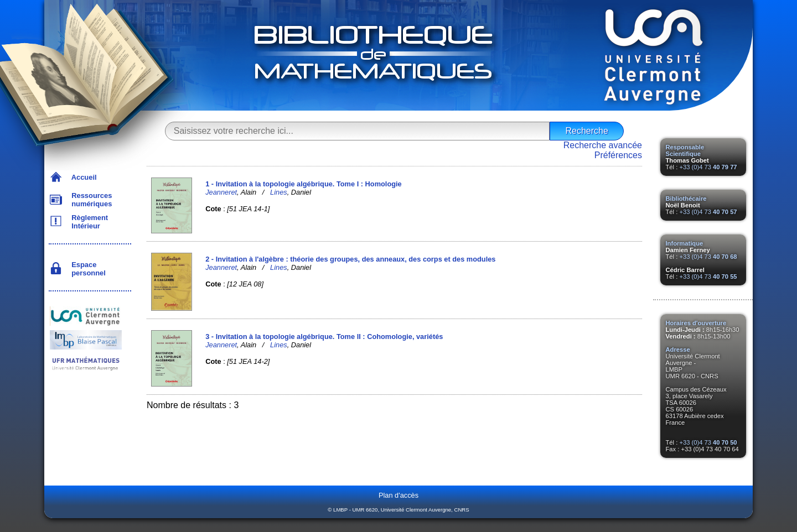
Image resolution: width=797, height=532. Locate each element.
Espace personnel (87, 269)
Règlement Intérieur (88, 222)
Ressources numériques (90, 200)
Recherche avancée (603, 145)
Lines (279, 192)
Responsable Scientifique (685, 150)
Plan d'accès (398, 495)
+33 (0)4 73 (708, 167)
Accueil (82, 177)
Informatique (685, 243)
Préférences (618, 155)
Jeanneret (221, 192)
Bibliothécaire (686, 199)
